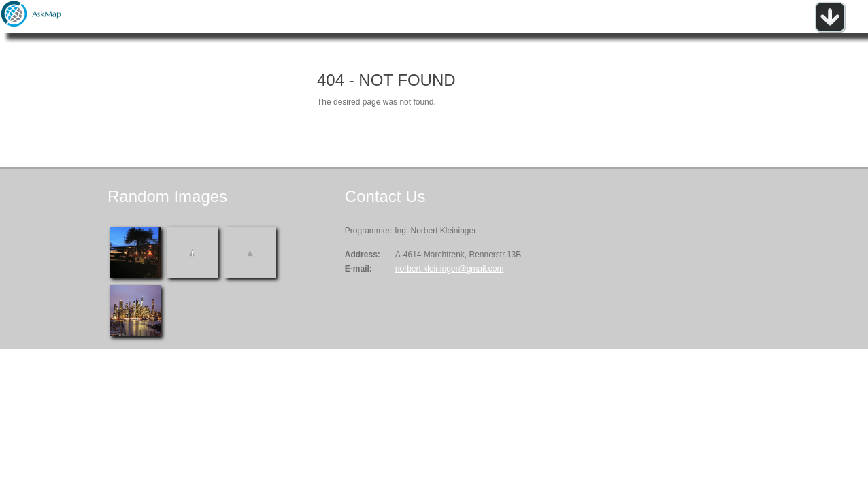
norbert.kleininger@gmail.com (450, 269)
